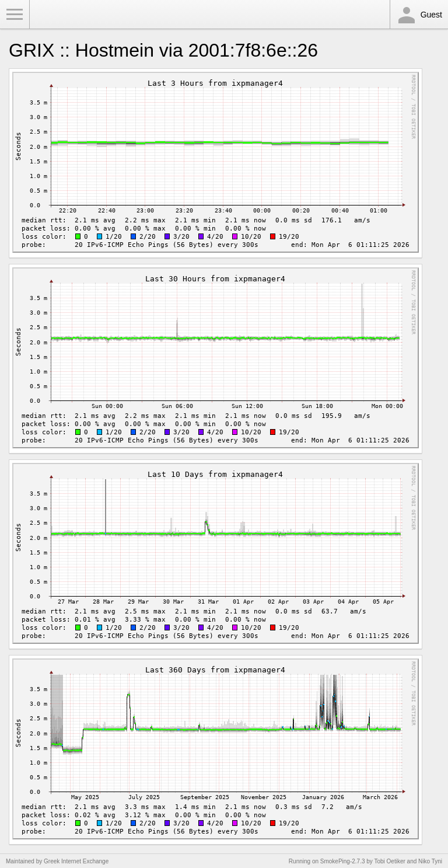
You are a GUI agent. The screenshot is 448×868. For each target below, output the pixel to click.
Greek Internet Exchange (76, 861)
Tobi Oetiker (389, 861)
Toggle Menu (15, 15)
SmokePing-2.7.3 (343, 861)
